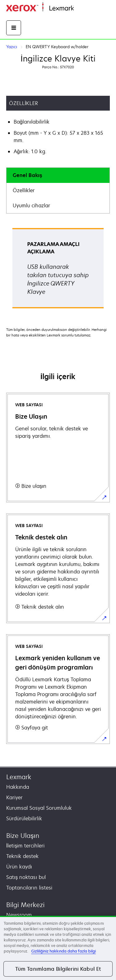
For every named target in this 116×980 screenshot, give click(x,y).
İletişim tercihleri (25, 846)
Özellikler (24, 190)
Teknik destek (22, 856)
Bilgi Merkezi (25, 905)
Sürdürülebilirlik (24, 818)
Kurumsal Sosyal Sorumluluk (39, 808)
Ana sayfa (84, 8)
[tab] (58, 175)
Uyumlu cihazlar (31, 205)
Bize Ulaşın (23, 836)
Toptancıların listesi (29, 888)
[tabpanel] (58, 270)
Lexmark (19, 777)
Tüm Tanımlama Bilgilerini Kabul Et (58, 969)
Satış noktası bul (26, 877)
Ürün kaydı (19, 867)
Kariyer (14, 797)
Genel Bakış (27, 175)
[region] (58, 948)
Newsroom (19, 915)
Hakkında (18, 787)
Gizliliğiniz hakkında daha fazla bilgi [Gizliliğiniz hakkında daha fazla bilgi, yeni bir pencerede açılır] (64, 951)
